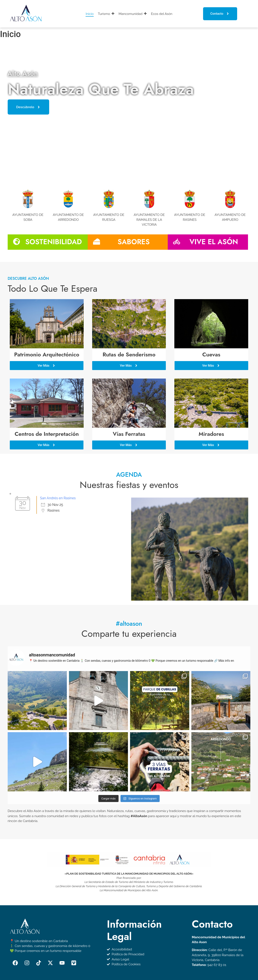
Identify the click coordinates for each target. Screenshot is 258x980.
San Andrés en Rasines (58, 481)
